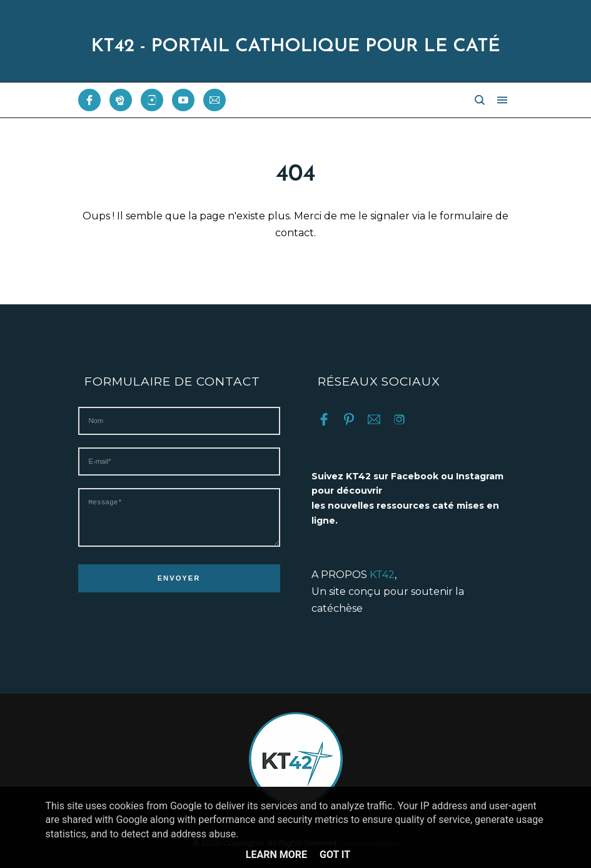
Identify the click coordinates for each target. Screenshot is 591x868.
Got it (335, 855)
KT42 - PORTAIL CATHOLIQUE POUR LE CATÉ (295, 47)
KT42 (382, 575)
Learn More (276, 855)
